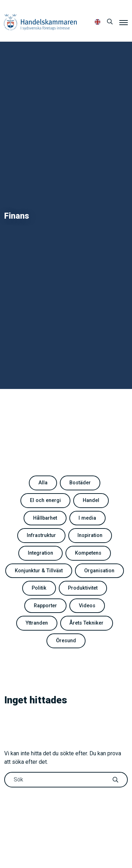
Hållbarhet (45, 518)
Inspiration (90, 535)
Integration (40, 553)
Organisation (99, 571)
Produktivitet (83, 588)
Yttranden (37, 623)
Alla (43, 483)
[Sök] (110, 22)
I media (87, 518)
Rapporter (45, 606)
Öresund (66, 641)
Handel (91, 500)
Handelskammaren (40, 22)
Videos (87, 606)
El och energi (45, 500)
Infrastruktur (41, 535)
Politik (39, 588)
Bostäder (80, 483)
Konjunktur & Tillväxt (39, 571)
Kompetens (88, 553)
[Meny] (124, 22)
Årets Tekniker (86, 623)
